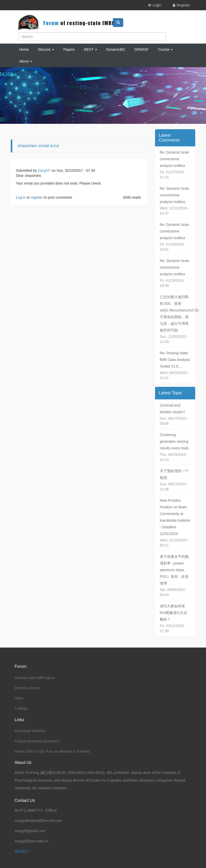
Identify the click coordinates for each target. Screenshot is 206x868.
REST (91, 49)
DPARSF (142, 49)
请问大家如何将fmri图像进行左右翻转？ (174, 613)
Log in (21, 197)
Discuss (46, 49)
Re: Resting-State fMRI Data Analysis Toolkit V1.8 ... (175, 360)
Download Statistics (30, 731)
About (26, 61)
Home (24, 49)
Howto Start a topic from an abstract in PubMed (52, 751)
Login (157, 5)
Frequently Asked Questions (37, 741)
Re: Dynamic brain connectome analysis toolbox (175, 159)
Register (183, 5)
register (37, 197)
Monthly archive (27, 688)
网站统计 (22, 851)
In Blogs (21, 709)
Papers (69, 49)
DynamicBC (116, 49)
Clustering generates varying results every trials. (175, 441)
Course (165, 49)
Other (19, 698)
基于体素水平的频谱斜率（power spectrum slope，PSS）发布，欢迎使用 (174, 570)
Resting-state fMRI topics (35, 678)
